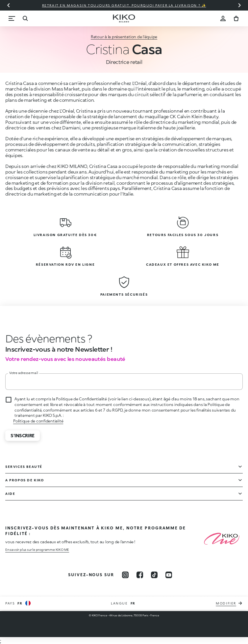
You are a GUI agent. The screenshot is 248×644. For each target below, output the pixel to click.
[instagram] (125, 575)
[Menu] (12, 18)
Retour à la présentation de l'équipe (124, 37)
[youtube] (169, 575)
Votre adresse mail (24, 373)
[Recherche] (25, 18)
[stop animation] (41, 338)
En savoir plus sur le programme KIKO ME (37, 550)
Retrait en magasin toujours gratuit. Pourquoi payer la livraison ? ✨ (124, 5)
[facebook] (140, 575)
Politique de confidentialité (38, 421)
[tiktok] (154, 575)
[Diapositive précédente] (9, 5)
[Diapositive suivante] (239, 5)
